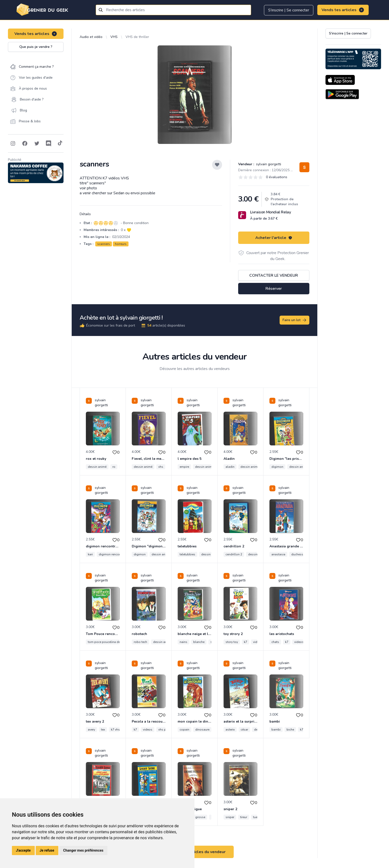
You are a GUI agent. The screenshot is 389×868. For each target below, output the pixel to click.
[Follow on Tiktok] (60, 143)
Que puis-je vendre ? (36, 47)
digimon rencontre (112, 554)
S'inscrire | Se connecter (289, 10)
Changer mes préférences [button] (83, 850)
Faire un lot (295, 320)
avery (91, 730)
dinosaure (202, 730)
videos (299, 642)
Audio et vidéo (91, 37)
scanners (104, 244)
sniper (230, 817)
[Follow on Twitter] (37, 143)
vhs (161, 467)
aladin (230, 467)
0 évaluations (277, 177)
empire (184, 467)
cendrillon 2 (234, 554)
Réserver (274, 289)
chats (275, 642)
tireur (244, 817)
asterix (230, 730)
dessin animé (97, 467)
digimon (277, 467)
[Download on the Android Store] (342, 94)
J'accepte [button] (23, 850)
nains (183, 642)
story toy (232, 642)
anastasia (278, 554)
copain (184, 730)
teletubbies (187, 554)
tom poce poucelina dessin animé (112, 642)
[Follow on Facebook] (25, 143)
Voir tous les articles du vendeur (194, 852)
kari (90, 554)
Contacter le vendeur (274, 275)
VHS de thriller (137, 37)
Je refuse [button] (47, 850)
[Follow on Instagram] (13, 143)
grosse (200, 817)
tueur (257, 817)
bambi (276, 730)
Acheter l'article (274, 238)
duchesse (298, 554)
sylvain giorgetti (268, 164)
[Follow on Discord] (49, 143)
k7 (245, 642)
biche (290, 730)
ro (114, 467)
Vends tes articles (343, 10)
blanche (199, 642)
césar (244, 730)
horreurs (121, 244)
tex (103, 730)
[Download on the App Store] (340, 80)
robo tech (140, 642)
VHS (114, 37)
